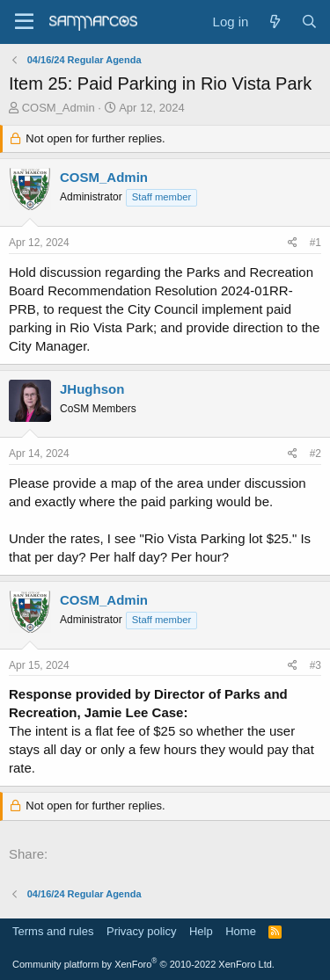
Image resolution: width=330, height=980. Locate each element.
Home (241, 931)
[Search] (309, 22)
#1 (315, 243)
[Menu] (24, 22)
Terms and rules (53, 931)
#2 (315, 454)
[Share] (293, 243)
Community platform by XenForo (143, 964)
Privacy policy (141, 931)
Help (201, 931)
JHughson (92, 389)
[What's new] (274, 22)
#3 (315, 665)
